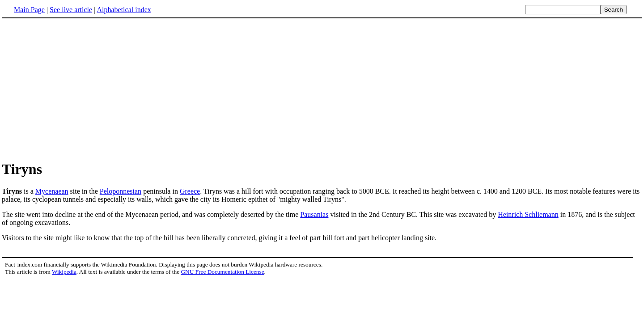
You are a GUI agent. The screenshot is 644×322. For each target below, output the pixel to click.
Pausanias (314, 214)
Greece (190, 191)
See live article (71, 10)
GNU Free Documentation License (222, 272)
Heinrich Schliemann (528, 214)
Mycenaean (52, 191)
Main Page (29, 10)
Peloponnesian (121, 191)
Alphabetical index (124, 10)
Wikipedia (64, 272)
